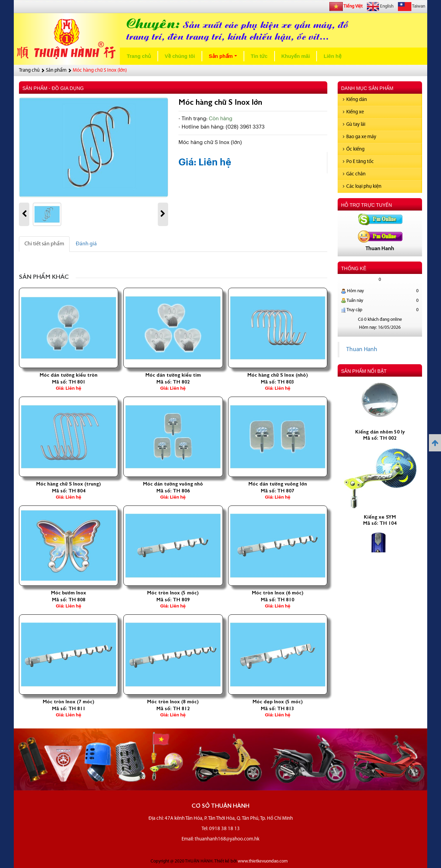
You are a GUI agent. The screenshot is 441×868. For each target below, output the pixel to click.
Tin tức (259, 56)
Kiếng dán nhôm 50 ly (380, 439)
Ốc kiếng (354, 149)
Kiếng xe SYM (380, 524)
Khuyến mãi (296, 56)
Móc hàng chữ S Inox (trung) (69, 484)
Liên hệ (332, 56)
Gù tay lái (354, 125)
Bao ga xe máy (360, 137)
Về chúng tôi (180, 56)
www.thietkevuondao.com (263, 861)
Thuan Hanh (362, 350)
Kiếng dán (355, 100)
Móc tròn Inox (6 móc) (278, 593)
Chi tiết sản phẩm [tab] (44, 244)
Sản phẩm (224, 58)
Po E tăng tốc (358, 162)
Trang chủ (139, 56)
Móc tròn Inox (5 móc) (173, 593)
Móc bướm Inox (69, 593)
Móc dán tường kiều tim (173, 375)
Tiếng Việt (346, 7)
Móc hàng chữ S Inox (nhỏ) (278, 375)
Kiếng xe (353, 112)
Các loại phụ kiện (362, 187)
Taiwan (412, 7)
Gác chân (354, 174)
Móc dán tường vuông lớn (278, 484)
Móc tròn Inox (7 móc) (69, 702)
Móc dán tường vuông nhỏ (173, 484)
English (380, 7)
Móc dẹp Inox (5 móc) (278, 702)
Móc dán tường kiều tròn (69, 375)
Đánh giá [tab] (86, 244)
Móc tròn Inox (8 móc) (173, 702)
